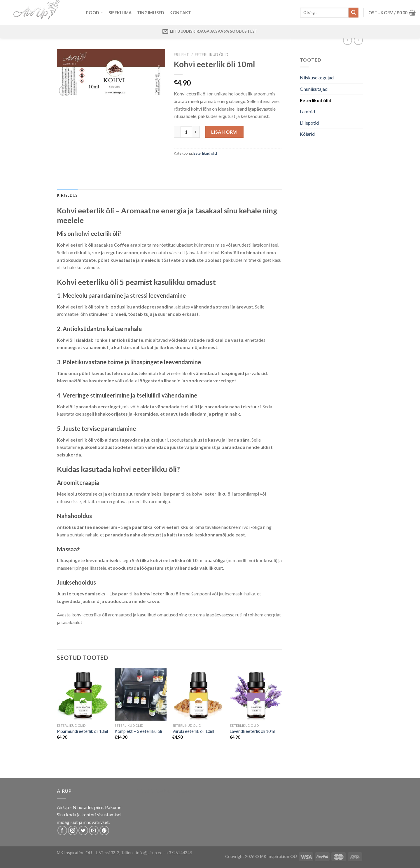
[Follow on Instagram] (73, 830)
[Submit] (353, 13)
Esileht (182, 55)
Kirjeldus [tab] (67, 195)
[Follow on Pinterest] (104, 830)
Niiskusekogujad (317, 77)
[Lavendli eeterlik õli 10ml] (256, 694)
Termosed (182, 791)
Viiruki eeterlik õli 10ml (193, 731)
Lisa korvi (224, 132)
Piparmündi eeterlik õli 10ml (82, 731)
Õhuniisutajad (314, 89)
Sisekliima (120, 13)
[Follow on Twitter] (83, 830)
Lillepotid (309, 123)
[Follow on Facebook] (62, 830)
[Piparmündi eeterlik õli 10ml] (83, 694)
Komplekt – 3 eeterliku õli (138, 731)
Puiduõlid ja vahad (154, 791)
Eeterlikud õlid (316, 100)
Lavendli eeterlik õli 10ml (252, 731)
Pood (95, 12)
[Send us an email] (94, 830)
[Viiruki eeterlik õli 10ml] (198, 694)
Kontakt (180, 13)
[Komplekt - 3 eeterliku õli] (141, 694)
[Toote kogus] (186, 132)
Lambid (307, 111)
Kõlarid (307, 134)
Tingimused (151, 13)
